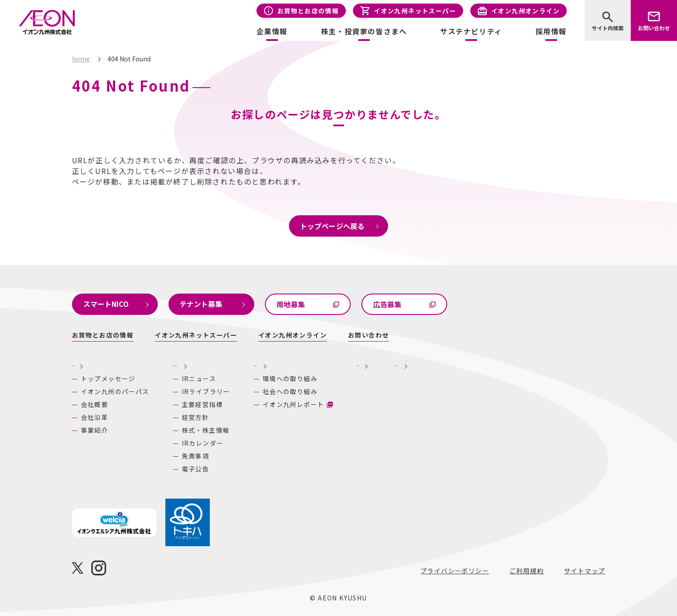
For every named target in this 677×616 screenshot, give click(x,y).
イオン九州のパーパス (115, 391)
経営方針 (196, 417)
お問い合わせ (654, 28)
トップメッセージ (108, 378)
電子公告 (196, 469)
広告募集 (387, 304)
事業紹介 (95, 430)
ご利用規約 (527, 571)
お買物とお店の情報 (308, 11)
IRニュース (199, 378)
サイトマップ (585, 571)
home (81, 59)
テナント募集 (201, 304)
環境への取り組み (329, 378)
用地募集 (291, 304)
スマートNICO (106, 304)
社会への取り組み (329, 391)
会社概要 (95, 404)
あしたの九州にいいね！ (505, 363)
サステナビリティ (324, 363)
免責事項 (196, 456)
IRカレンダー (203, 443)
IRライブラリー (206, 391)
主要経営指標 (202, 404)
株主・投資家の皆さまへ (216, 363)
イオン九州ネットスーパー (415, 11)
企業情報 (88, 363)
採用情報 (551, 31)
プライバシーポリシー (455, 571)
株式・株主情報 (206, 430)
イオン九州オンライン (525, 11)
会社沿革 (95, 417)
